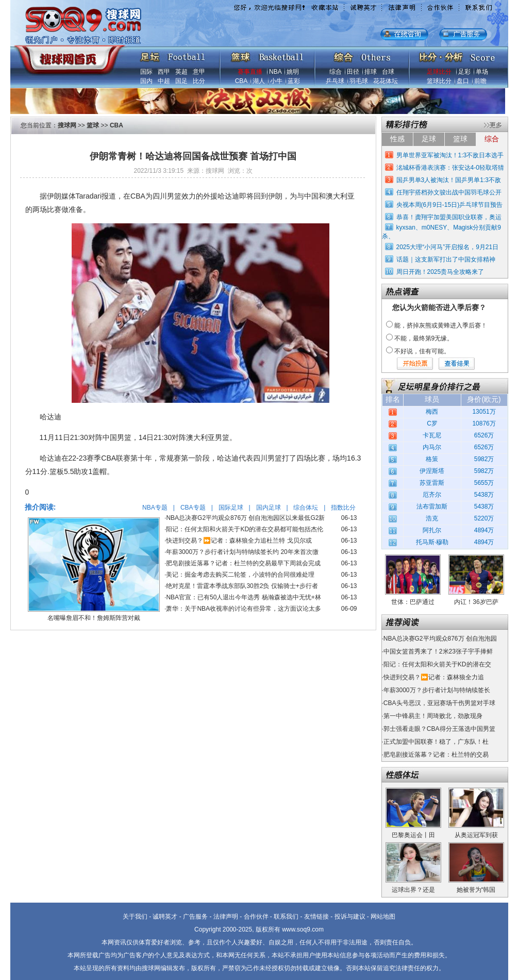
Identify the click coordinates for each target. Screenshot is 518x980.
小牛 (276, 81)
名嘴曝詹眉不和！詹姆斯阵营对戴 (94, 618)
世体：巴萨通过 (413, 602)
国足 (181, 81)
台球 (388, 72)
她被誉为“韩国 (476, 890)
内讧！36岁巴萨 (476, 602)
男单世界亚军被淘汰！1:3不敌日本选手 (450, 155)
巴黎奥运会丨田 (413, 835)
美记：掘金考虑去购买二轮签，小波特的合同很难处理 (240, 575)
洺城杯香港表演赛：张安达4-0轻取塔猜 (450, 168)
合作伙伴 (256, 917)
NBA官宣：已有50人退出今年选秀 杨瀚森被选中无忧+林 (243, 597)
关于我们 (135, 917)
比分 (199, 81)
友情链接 (316, 917)
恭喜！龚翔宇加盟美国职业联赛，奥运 (449, 217)
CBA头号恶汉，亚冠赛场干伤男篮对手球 (439, 703)
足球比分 (439, 72)
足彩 (464, 72)
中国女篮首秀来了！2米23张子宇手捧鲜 (438, 651)
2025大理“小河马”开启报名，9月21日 (448, 247)
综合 (336, 72)
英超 (181, 72)
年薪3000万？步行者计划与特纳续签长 (437, 690)
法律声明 (226, 917)
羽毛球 (359, 81)
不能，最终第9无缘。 (424, 338)
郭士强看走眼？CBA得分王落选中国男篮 (439, 729)
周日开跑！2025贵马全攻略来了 (440, 272)
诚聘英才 (165, 917)
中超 (164, 81)
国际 (146, 72)
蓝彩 (294, 81)
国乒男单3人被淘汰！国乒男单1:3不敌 (449, 180)
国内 (146, 81)
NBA (275, 72)
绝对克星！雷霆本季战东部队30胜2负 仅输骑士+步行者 (242, 586)
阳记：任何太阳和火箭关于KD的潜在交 (437, 664)
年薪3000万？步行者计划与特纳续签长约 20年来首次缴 (242, 552)
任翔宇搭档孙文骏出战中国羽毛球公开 (449, 192)
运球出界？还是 (413, 890)
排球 (371, 72)
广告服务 (195, 917)
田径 (353, 72)
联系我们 (286, 917)
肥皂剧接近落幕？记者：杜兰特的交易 (436, 755)
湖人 (259, 81)
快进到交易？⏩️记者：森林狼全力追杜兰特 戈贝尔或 (239, 541)
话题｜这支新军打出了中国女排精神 (446, 259)
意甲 (199, 72)
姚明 (293, 72)
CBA (241, 81)
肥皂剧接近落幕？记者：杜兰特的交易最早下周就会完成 (243, 563)
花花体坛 (386, 81)
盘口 (463, 81)
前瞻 (480, 81)
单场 (482, 72)
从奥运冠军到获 (476, 835)
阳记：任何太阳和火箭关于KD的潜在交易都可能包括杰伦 (245, 529)
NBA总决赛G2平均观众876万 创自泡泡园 (440, 639)
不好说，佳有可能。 (422, 351)
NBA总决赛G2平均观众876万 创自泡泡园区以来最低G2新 (245, 518)
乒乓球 (335, 81)
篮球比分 (439, 81)
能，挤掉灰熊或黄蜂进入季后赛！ (441, 325)
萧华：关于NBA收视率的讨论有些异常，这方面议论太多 (244, 609)
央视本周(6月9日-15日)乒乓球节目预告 (450, 205)
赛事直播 (250, 72)
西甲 (164, 72)
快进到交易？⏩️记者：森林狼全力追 (434, 677)
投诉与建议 (350, 917)
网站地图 (383, 917)
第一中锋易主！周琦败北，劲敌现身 (433, 716)
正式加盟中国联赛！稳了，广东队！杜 (436, 742)
